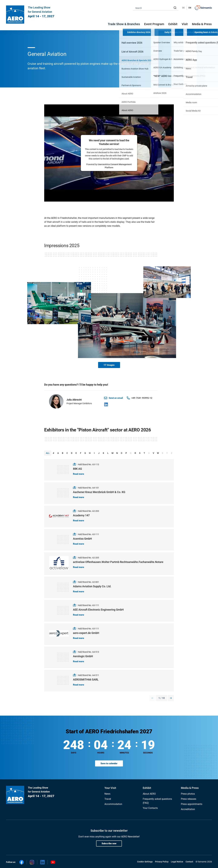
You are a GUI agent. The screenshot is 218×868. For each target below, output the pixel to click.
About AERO (149, 794)
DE (183, 8)
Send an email (116, 398)
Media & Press (202, 24)
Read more (78, 474)
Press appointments (192, 804)
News (107, 794)
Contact (189, 862)
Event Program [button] (154, 24)
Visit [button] (185, 24)
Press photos (188, 794)
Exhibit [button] (173, 24)
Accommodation (113, 804)
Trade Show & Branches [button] (124, 24)
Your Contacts (150, 808)
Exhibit (147, 788)
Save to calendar (109, 763)
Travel (108, 799)
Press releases (189, 799)
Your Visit (110, 788)
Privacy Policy (162, 862)
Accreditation (188, 809)
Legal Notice (177, 862)
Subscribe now (109, 843)
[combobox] (156, 8)
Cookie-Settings (145, 862)
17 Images (109, 365)
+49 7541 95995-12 (142, 398)
